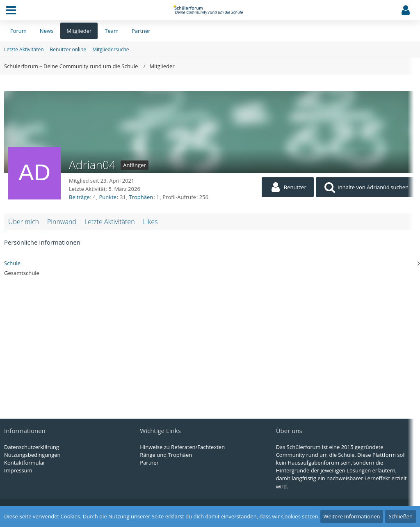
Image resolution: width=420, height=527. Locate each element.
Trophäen (141, 197)
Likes (151, 222)
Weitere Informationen (352, 516)
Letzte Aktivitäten (110, 222)
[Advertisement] (210, 343)
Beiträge (79, 197)
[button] (11, 10)
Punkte (108, 197)
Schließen (401, 516)
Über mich (24, 222)
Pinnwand (62, 222)
